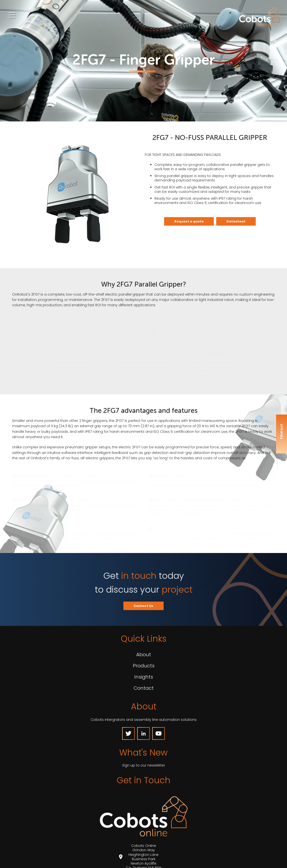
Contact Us (143, 606)
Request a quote (189, 221)
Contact (144, 688)
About (144, 655)
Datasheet (236, 221)
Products (144, 666)
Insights (144, 677)
